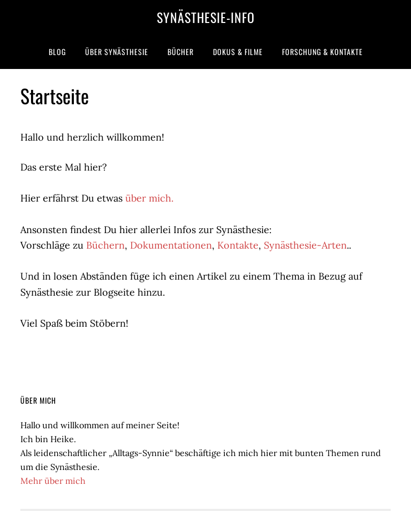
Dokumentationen (171, 245)
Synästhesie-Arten (305, 245)
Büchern (105, 245)
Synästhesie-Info (206, 17)
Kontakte (238, 245)
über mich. (149, 198)
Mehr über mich (53, 481)
